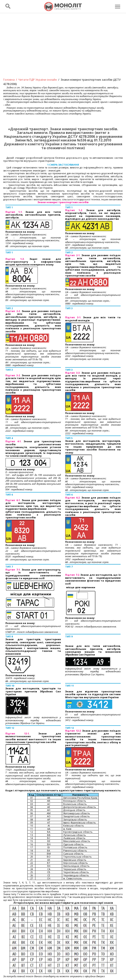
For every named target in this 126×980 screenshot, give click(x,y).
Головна (9, 80)
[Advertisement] (63, 48)
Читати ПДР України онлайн (38, 80)
